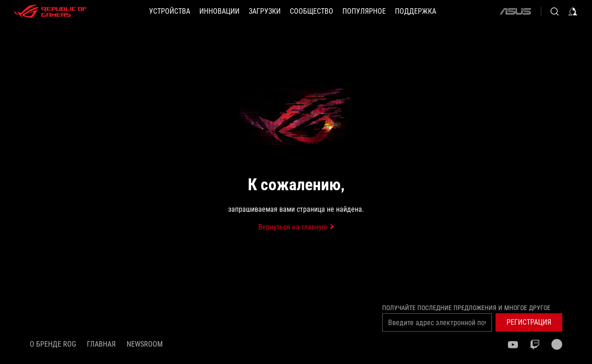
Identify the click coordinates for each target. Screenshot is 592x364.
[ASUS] (515, 11)
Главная (101, 344)
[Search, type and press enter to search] (555, 11)
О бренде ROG (53, 344)
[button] (170, 11)
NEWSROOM (145, 344)
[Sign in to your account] (573, 11)
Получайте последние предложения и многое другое (466, 308)
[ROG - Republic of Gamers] (50, 11)
